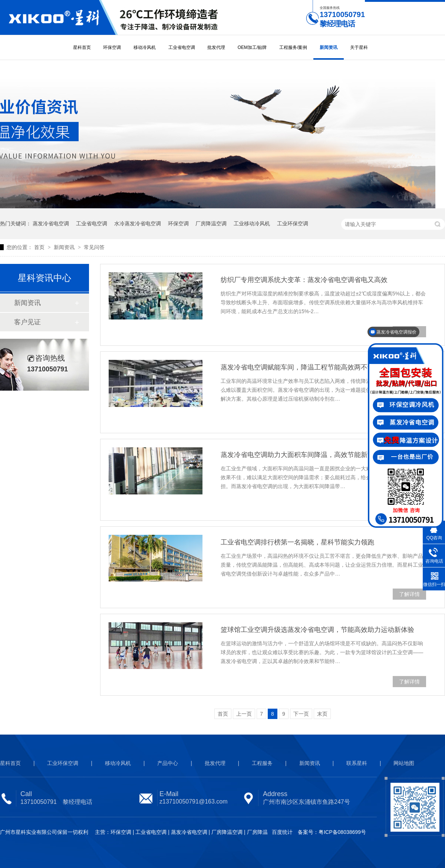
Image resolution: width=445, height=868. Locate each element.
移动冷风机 (145, 47)
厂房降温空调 (211, 223)
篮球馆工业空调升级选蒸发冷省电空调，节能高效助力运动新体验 (317, 630)
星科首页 (82, 47)
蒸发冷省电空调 (51, 223)
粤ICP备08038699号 (342, 832)
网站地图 (404, 763)
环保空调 (112, 47)
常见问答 (94, 247)
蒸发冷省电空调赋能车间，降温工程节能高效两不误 (297, 367)
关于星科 (359, 47)
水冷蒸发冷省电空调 (138, 223)
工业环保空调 (293, 223)
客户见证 (27, 322)
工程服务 (262, 763)
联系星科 (357, 763)
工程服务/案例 (293, 47)
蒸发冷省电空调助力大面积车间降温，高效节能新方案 (301, 455)
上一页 (244, 714)
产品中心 (168, 763)
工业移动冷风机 (252, 223)
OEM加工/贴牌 (252, 47)
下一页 (301, 714)
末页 (322, 714)
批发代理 (216, 47)
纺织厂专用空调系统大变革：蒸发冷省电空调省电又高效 (304, 280)
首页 (40, 247)
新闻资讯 (329, 47)
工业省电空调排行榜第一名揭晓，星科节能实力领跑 (297, 542)
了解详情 (409, 594)
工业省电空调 (182, 47)
